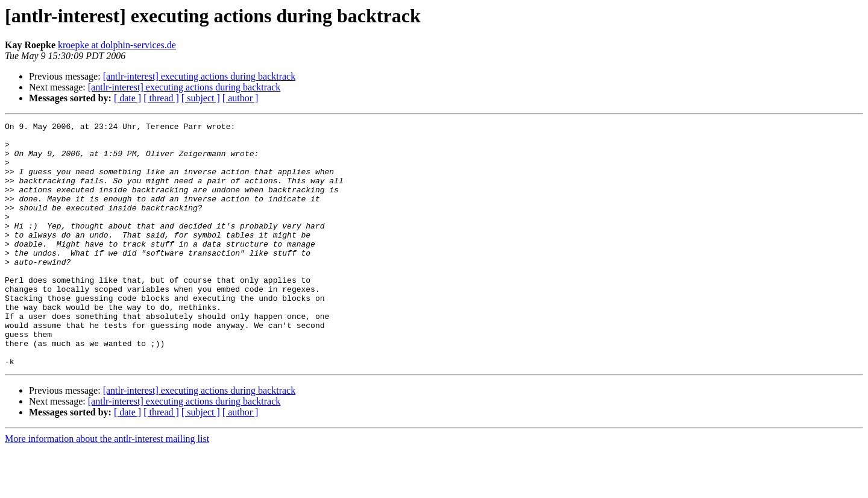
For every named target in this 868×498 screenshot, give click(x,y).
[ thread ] (161, 98)
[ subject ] (201, 98)
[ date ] (127, 98)
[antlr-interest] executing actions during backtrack (200, 76)
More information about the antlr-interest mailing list (107, 487)
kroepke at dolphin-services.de (117, 45)
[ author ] (241, 98)
